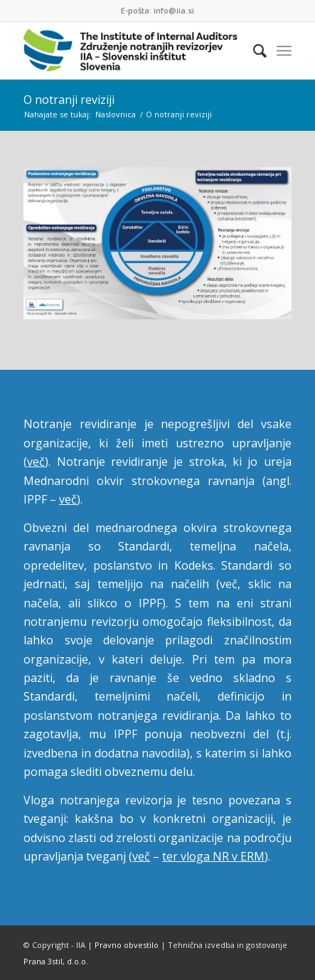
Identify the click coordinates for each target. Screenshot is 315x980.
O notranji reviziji (69, 100)
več (36, 462)
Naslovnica (116, 114)
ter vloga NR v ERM (213, 856)
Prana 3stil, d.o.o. (56, 961)
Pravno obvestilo (127, 945)
